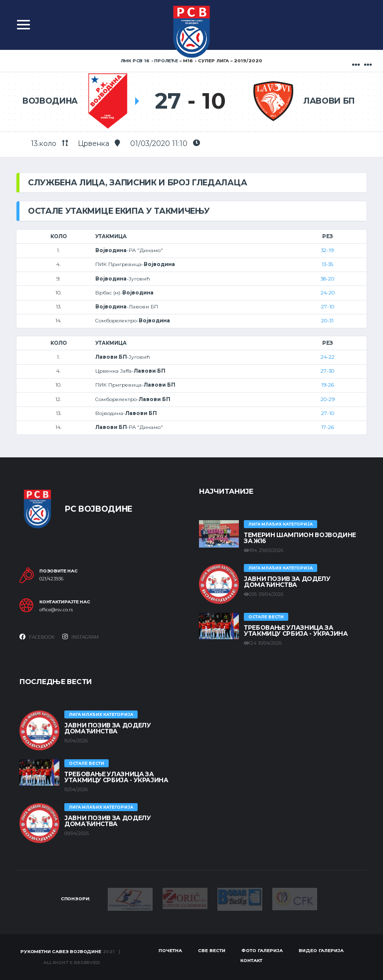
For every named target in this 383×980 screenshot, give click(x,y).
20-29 (328, 399)
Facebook (37, 637)
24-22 (328, 357)
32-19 (327, 250)
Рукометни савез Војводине (61, 951)
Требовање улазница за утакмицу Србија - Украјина (296, 630)
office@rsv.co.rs (56, 610)
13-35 (327, 264)
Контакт (251, 960)
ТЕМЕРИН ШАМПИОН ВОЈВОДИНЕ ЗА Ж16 (300, 538)
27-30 (327, 371)
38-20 (327, 279)
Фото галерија (262, 950)
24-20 (328, 293)
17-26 (328, 427)
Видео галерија (321, 950)
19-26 (328, 385)
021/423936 (51, 579)
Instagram (81, 637)
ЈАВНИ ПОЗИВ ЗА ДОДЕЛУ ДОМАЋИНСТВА (287, 582)
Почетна (170, 950)
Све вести (212, 950)
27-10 (328, 307)
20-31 (327, 321)
